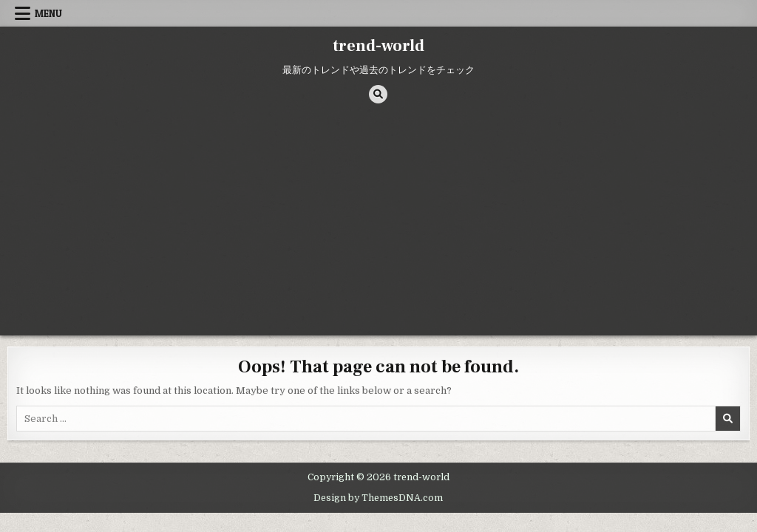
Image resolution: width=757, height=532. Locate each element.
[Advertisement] (378, 225)
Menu (48, 13)
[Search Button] (378, 94)
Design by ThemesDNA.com (378, 498)
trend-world (378, 46)
